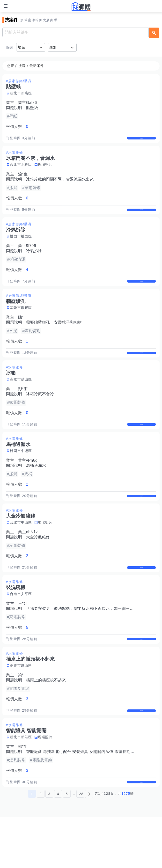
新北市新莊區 (21, 783)
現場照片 (45, 170)
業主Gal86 (28, 103)
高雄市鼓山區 (21, 400)
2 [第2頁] (41, 845)
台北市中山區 (21, 553)
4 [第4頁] (58, 845)
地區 (22, 47)
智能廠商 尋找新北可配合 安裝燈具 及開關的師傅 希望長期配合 (82, 797)
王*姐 (23, 639)
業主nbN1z (28, 562)
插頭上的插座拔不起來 (46, 721)
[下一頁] (89, 845)
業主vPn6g (28, 486)
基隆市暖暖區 (21, 323)
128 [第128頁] (80, 845)
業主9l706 (27, 256)
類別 (53, 47)
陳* (21, 332)
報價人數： (17, 127)
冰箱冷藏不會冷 (40, 414)
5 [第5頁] (67, 845)
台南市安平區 (21, 629)
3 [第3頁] (49, 845)
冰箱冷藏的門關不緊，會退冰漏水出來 (60, 184)
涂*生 (23, 179)
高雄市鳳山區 (21, 706)
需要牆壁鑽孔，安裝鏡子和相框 (54, 338)
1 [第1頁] (32, 845)
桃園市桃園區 (21, 246)
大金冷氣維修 (38, 567)
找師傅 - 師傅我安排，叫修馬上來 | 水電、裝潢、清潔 (81, 6)
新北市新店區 (21, 93)
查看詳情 (141, 141)
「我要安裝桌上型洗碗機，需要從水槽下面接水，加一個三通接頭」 (86, 644)
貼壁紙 (32, 108)
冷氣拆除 (34, 261)
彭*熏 (23, 409)
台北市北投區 (21, 170)
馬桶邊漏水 (36, 491)
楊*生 (23, 792)
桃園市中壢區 (21, 476)
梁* (21, 716)
